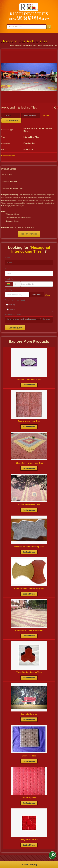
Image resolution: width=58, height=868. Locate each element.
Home (12, 45)
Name (8, 258)
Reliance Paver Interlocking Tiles (29, 547)
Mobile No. (10, 279)
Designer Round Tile (29, 840)
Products (19, 45)
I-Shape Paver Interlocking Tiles (29, 463)
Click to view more (8, 155)
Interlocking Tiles (30, 45)
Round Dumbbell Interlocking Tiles (29, 588)
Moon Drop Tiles (29, 798)
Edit (46, 115)
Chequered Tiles (29, 756)
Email (7, 268)
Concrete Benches (29, 714)
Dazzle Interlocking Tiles (29, 505)
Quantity (9, 290)
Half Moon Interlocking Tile (29, 379)
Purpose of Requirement (15, 300)
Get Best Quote (29, 385)
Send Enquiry (29, 864)
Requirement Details (13, 315)
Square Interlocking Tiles (29, 421)
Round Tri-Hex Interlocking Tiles (29, 630)
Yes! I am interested (29, 234)
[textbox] (31, 115)
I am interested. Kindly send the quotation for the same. (29, 320)
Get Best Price (11, 120)
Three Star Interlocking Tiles (29, 672)
